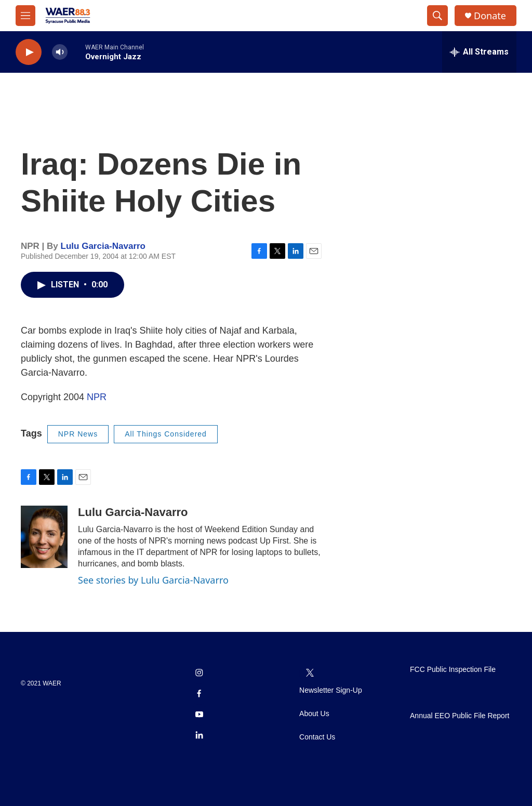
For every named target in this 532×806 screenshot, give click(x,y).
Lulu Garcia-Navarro (103, 246)
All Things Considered (166, 434)
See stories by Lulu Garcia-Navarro (153, 580)
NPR (97, 397)
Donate (490, 16)
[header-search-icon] (437, 16)
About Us (314, 714)
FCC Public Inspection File (453, 670)
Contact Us (317, 737)
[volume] (60, 52)
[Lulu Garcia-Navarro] (44, 537)
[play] (29, 52)
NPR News (78, 434)
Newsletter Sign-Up (331, 690)
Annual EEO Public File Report (460, 716)
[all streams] (479, 52)
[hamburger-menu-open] (25, 16)
